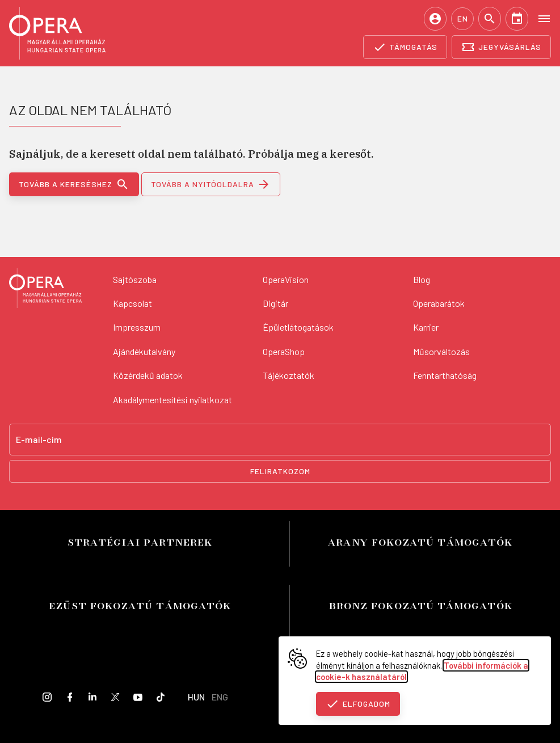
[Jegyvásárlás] (501, 47)
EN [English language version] (463, 18)
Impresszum (137, 327)
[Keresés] (490, 19)
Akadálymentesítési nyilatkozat (172, 400)
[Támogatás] (405, 47)
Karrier (426, 327)
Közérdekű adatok (148, 375)
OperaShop (284, 351)
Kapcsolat (132, 303)
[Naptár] (517, 19)
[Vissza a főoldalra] (45, 290)
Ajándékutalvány (144, 351)
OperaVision (286, 279)
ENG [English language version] (220, 697)
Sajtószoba (135, 279)
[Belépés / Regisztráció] (435, 19)
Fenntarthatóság (445, 375)
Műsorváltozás (441, 351)
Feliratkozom (280, 471)
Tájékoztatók (289, 375)
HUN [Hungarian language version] (196, 697)
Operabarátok (439, 303)
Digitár (275, 303)
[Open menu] (544, 18)
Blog (422, 279)
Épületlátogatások (298, 327)
